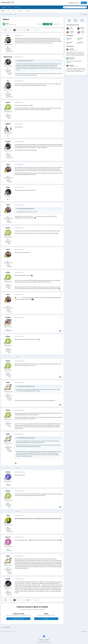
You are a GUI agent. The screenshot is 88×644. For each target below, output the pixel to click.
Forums (3, 11)
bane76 (8, 579)
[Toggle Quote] (17, 61)
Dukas (8, 382)
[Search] (70, 7)
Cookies (47, 640)
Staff (14, 11)
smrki (8, 515)
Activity (10, 7)
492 (8, 591)
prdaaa (8, 102)
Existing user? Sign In (74, 3)
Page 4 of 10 (37, 30)
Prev (6, 30)
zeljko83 (8, 124)
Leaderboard (28, 11)
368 (8, 153)
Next (28, 30)
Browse (4, 8)
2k (8, 176)
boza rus (8, 537)
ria (8, 23)
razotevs (8, 141)
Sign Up (84, 3)
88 (8, 484)
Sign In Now (46, 619)
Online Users (20, 11)
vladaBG (8, 317)
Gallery (9, 11)
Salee (8, 187)
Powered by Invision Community (44, 642)
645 (8, 394)
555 (8, 549)
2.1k (8, 329)
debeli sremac (8, 57)
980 (8, 114)
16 (8, 199)
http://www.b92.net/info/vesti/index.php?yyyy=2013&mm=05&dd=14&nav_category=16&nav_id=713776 (38, 518)
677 (8, 527)
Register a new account (18, 619)
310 (8, 47)
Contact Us (41, 640)
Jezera (14, 25)
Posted (19, 35)
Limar (8, 164)
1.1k (8, 69)
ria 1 (8, 35)
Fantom (8, 472)
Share (39, 24)
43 (8, 136)
